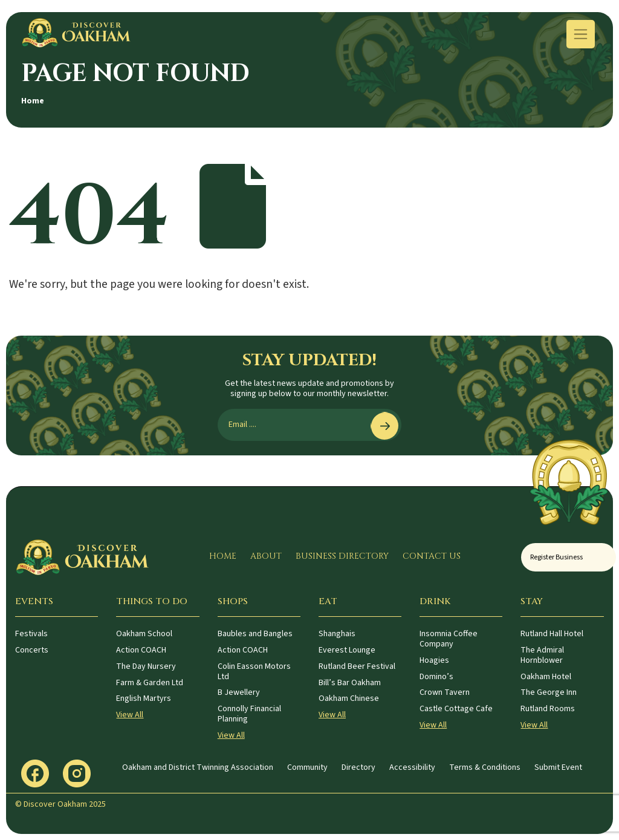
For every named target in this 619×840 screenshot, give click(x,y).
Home (33, 101)
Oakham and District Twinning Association (198, 767)
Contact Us (432, 556)
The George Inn (549, 692)
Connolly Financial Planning (249, 714)
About (266, 556)
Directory (358, 767)
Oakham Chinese (349, 698)
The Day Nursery (146, 666)
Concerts (32, 650)
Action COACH (141, 650)
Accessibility (412, 767)
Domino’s (436, 677)
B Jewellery (239, 692)
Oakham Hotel (546, 677)
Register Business (556, 557)
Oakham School (144, 634)
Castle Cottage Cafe (456, 709)
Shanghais (337, 634)
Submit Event (558, 767)
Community (307, 767)
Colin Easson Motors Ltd (254, 672)
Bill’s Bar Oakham (350, 683)
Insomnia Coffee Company (449, 639)
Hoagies (434, 660)
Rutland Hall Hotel (552, 634)
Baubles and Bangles (255, 634)
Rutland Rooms (548, 709)
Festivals (31, 634)
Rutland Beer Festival (357, 666)
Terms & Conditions (485, 767)
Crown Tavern (445, 692)
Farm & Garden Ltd (150, 683)
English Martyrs (144, 698)
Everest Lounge (347, 650)
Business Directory (342, 556)
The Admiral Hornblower (542, 655)
